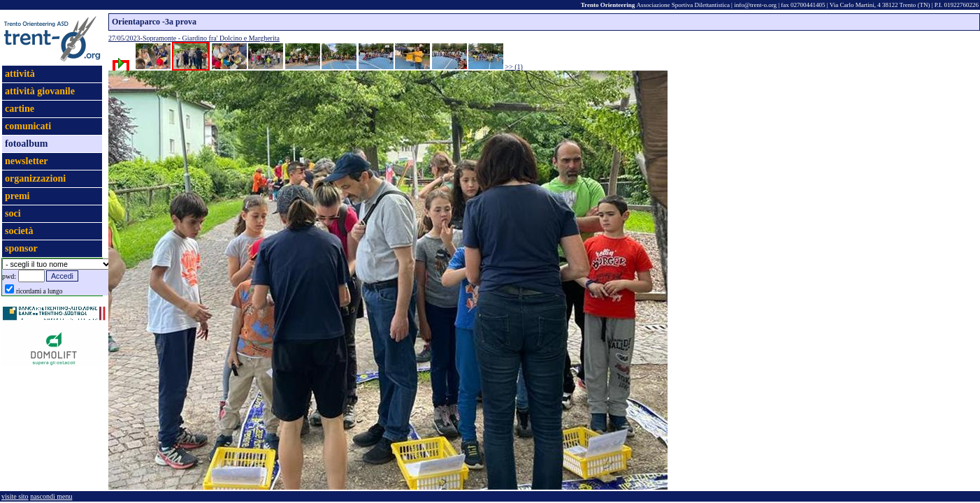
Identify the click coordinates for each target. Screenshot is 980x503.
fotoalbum (26, 144)
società (19, 231)
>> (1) (514, 67)
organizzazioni (35, 178)
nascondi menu (51, 496)
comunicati (28, 126)
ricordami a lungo (39, 291)
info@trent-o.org (755, 5)
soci (13, 213)
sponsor (21, 248)
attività (20, 74)
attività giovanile (40, 91)
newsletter (26, 161)
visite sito (15, 496)
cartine (20, 109)
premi (17, 196)
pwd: (9, 276)
